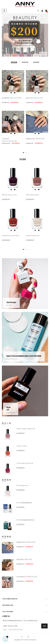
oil (8, 410)
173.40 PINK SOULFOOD (25, 463)
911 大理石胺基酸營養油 (24, 503)
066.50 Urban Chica (9, 195)
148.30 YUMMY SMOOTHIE (26, 429)
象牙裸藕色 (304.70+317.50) (12, 98)
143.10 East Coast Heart (11, 236)
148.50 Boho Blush (33, 195)
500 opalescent (22, 485)
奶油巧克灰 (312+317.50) (34, 98)
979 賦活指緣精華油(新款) (25, 520)
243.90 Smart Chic (33, 236)
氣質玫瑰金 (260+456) (24, 559)
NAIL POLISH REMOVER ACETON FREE (24, 356)
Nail (8, 407)
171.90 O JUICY (22, 446)
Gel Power (11, 302)
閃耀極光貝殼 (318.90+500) (35, 139)
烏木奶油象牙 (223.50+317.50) (27, 577)
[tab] (14, 62)
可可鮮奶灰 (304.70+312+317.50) (9, 140)
